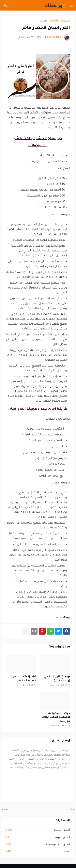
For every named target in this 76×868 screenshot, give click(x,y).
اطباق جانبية (38, 838)
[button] (71, 5)
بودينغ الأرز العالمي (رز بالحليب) (57, 679)
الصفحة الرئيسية (60, 21)
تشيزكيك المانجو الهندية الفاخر (24, 679)
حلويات (44, 21)
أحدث (69, 809)
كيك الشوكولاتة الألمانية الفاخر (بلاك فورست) (56, 717)
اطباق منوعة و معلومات (38, 845)
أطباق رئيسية (38, 831)
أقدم (7, 809)
